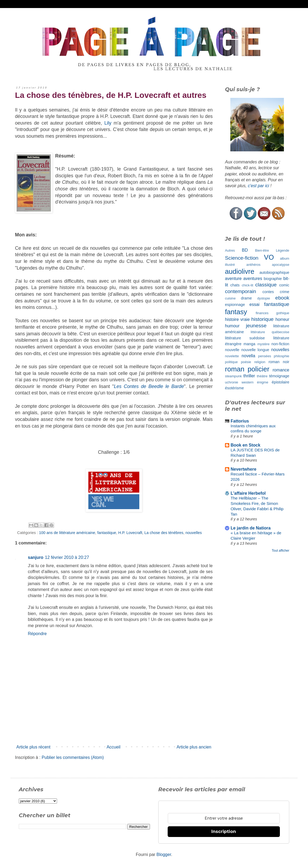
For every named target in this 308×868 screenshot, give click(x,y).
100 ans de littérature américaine (67, 533)
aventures (253, 279)
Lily (108, 123)
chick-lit (248, 285)
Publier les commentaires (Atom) (73, 757)
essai (254, 304)
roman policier (247, 369)
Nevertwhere (243, 469)
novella (248, 356)
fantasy (236, 312)
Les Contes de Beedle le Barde (149, 386)
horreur (282, 319)
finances (262, 313)
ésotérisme (234, 388)
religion (260, 362)
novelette (232, 356)
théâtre (262, 376)
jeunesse (256, 326)
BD (245, 250)
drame (247, 298)
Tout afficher (281, 551)
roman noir (279, 362)
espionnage (235, 305)
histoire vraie (237, 319)
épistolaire (280, 382)
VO (269, 257)
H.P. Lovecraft (130, 533)
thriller (249, 376)
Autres (230, 250)
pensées (265, 356)
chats (235, 285)
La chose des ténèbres (164, 533)
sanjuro (36, 557)
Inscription (224, 831)
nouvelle (232, 350)
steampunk (233, 376)
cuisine (230, 298)
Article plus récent (33, 747)
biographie (273, 279)
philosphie (281, 356)
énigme (263, 382)
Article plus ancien (194, 747)
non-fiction (280, 344)
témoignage (279, 376)
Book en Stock (245, 445)
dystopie (264, 298)
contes (268, 292)
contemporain (241, 291)
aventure (233, 279)
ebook (282, 298)
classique (266, 285)
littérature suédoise (245, 338)
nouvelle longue (255, 350)
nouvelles (194, 533)
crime (285, 292)
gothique (283, 313)
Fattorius (240, 421)
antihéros (253, 265)
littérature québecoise (270, 332)
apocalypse (281, 265)
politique (231, 362)
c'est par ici (258, 186)
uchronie (232, 382)
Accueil (114, 747)
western (248, 382)
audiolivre (240, 271)
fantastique (107, 533)
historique (262, 319)
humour (232, 326)
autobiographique (274, 272)
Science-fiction (242, 258)
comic (284, 285)
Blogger (164, 854)
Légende (283, 250)
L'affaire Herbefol (248, 493)
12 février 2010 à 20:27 (67, 557)
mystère (264, 344)
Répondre (37, 634)
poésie (246, 362)
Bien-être (262, 250)
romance (281, 370)
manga (249, 344)
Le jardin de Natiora (251, 528)
